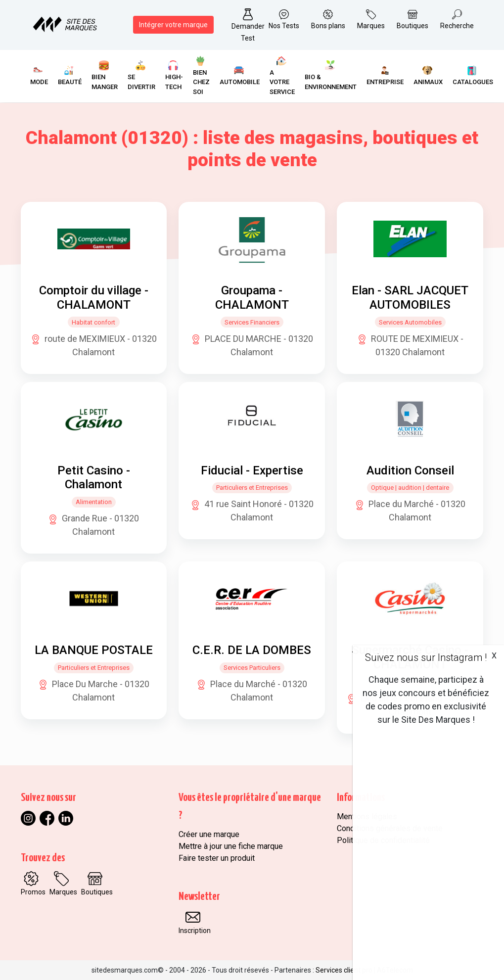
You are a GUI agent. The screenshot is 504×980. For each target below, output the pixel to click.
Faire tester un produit (217, 858)
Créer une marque (209, 834)
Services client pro (344, 970)
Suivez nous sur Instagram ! (426, 657)
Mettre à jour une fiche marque (231, 846)
